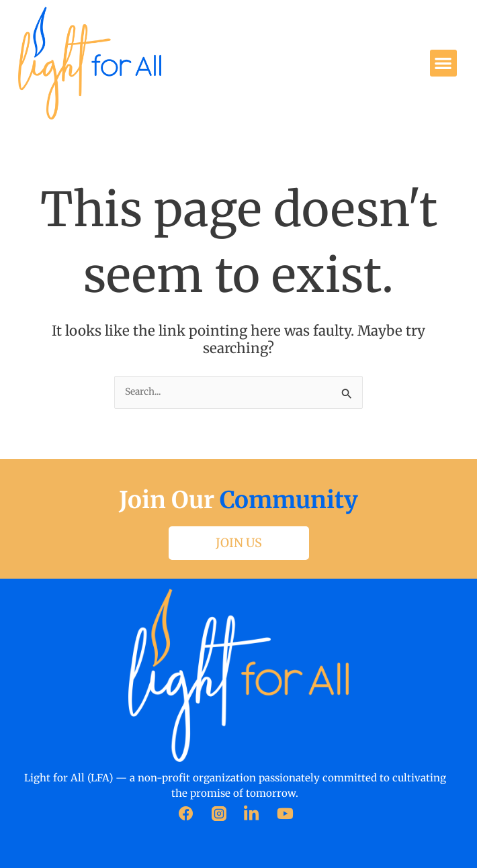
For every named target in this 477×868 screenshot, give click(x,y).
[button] (444, 63)
